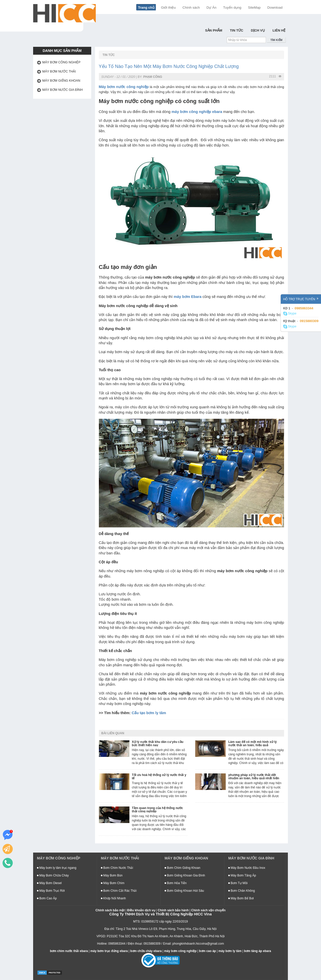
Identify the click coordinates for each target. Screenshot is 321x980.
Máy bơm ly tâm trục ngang (57, 868)
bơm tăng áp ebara (258, 951)
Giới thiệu (168, 8)
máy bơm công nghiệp (180, 951)
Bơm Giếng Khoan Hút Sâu (184, 891)
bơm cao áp (207, 951)
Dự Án (212, 8)
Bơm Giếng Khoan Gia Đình (185, 875)
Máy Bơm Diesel (49, 883)
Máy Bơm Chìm (113, 883)
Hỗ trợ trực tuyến (301, 299)
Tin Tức (237, 30)
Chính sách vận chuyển (209, 910)
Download (275, 8)
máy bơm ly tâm (230, 951)
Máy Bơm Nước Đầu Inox (247, 868)
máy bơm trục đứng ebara (109, 951)
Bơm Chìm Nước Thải (117, 868)
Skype (290, 314)
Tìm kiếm (276, 40)
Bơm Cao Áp (47, 898)
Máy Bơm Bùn (112, 875)
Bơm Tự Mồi (238, 883)
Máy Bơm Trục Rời (51, 891)
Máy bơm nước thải (59, 71)
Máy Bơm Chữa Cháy (53, 875)
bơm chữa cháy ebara (146, 951)
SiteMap (254, 8)
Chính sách (191, 8)
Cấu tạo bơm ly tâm (149, 713)
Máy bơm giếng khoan (61, 81)
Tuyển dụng (232, 8)
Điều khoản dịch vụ (141, 910)
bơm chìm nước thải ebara (69, 951)
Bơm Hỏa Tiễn (176, 883)
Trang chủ (146, 8)
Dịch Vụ (258, 30)
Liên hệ (279, 30)
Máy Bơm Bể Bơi (241, 898)
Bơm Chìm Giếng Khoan (182, 868)
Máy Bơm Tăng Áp (242, 875)
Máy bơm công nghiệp (61, 62)
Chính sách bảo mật (110, 910)
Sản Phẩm (214, 30)
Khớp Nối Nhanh (113, 898)
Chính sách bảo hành (173, 910)
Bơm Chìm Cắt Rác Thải (119, 891)
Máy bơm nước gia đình (63, 90)
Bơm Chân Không (242, 891)
